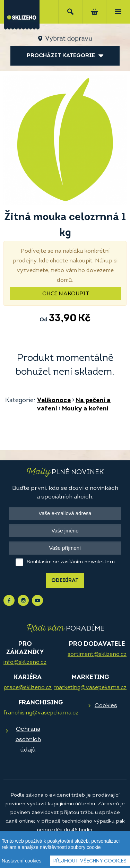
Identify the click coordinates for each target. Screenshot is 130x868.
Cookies (106, 706)
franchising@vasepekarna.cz (41, 713)
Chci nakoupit (66, 294)
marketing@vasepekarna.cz (90, 688)
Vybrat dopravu (68, 39)
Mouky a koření (85, 409)
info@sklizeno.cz (25, 662)
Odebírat (65, 581)
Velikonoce (54, 401)
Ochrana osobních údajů (28, 740)
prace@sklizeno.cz (28, 688)
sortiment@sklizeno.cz (97, 654)
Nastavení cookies (21, 861)
